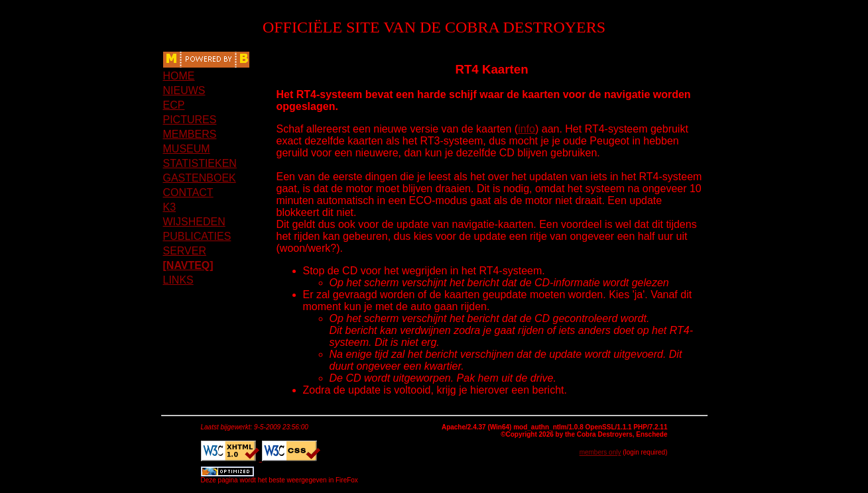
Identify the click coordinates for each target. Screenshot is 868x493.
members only (600, 452)
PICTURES (190, 120)
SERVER (185, 251)
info (527, 129)
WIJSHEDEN (194, 222)
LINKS (178, 280)
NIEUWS (184, 90)
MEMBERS (190, 134)
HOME (179, 76)
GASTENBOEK (200, 178)
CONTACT (188, 192)
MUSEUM (187, 149)
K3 (170, 207)
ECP (174, 105)
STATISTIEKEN (200, 163)
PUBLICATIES (197, 236)
